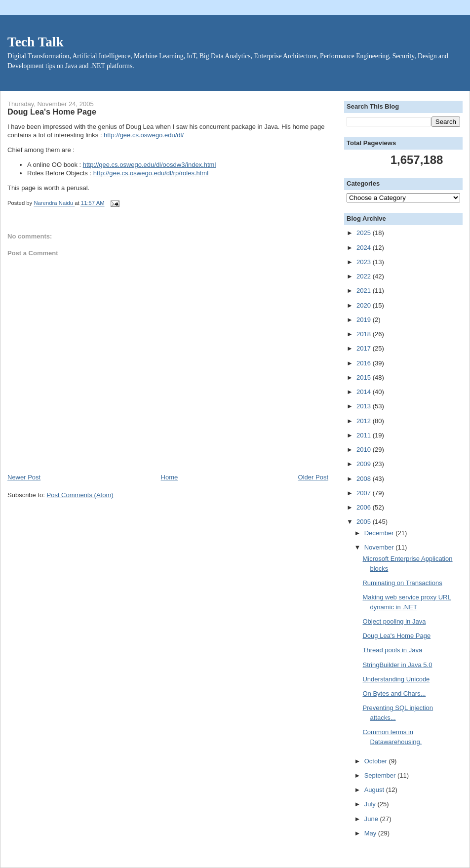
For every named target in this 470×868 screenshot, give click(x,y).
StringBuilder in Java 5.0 (397, 665)
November (380, 547)
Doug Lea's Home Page (396, 636)
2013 (365, 406)
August (375, 790)
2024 (365, 248)
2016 (365, 363)
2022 (365, 276)
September (381, 775)
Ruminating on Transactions (402, 583)
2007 (365, 493)
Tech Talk (36, 42)
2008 (365, 479)
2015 (365, 377)
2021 (365, 291)
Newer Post (24, 477)
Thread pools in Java (392, 650)
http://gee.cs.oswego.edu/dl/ (144, 135)
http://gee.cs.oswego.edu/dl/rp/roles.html (151, 173)
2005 (365, 522)
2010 (365, 450)
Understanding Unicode (396, 679)
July (371, 804)
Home (170, 477)
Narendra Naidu (54, 203)
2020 (365, 305)
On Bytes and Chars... (394, 693)
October (377, 761)
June (372, 819)
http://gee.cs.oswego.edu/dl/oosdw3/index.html (150, 165)
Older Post (313, 477)
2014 (365, 392)
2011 (365, 435)
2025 (365, 233)
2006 (365, 507)
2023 (365, 262)
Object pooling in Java (394, 621)
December (380, 533)
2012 (365, 421)
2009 (365, 464)
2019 (365, 320)
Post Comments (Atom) (80, 495)
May (371, 833)
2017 (365, 348)
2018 (365, 334)
